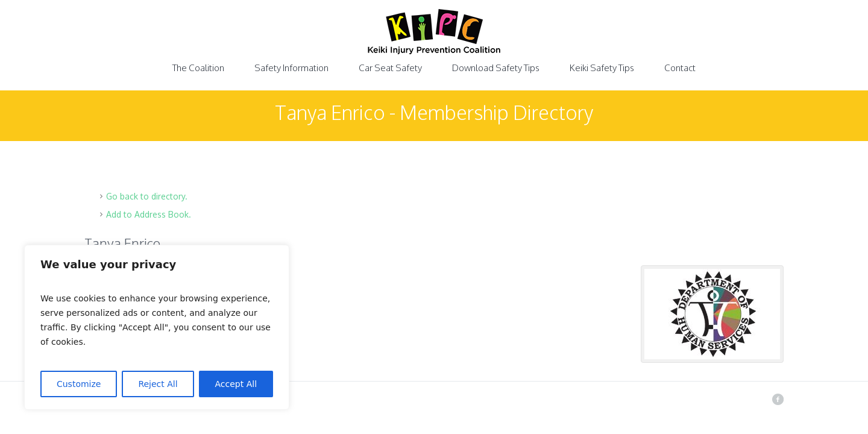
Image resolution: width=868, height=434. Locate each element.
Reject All (158, 384)
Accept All (236, 384)
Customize (79, 384)
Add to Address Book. (149, 214)
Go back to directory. (147, 196)
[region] (157, 327)
